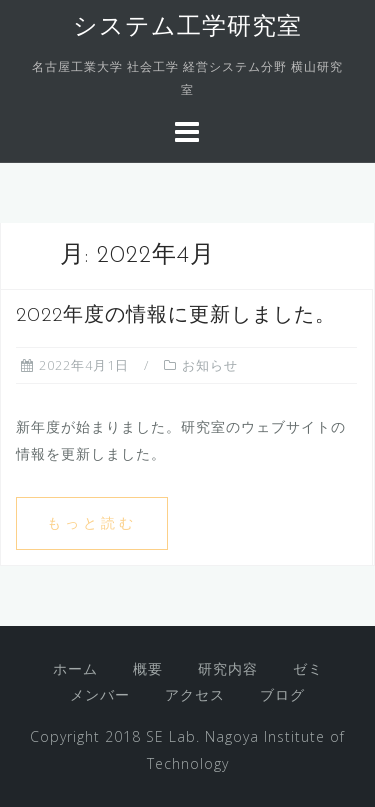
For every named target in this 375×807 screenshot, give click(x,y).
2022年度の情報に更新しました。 (176, 316)
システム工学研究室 (187, 28)
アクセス (195, 694)
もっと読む (92, 522)
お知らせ (210, 365)
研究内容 (228, 668)
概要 (148, 668)
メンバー (100, 694)
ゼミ (308, 668)
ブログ (282, 694)
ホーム (75, 668)
